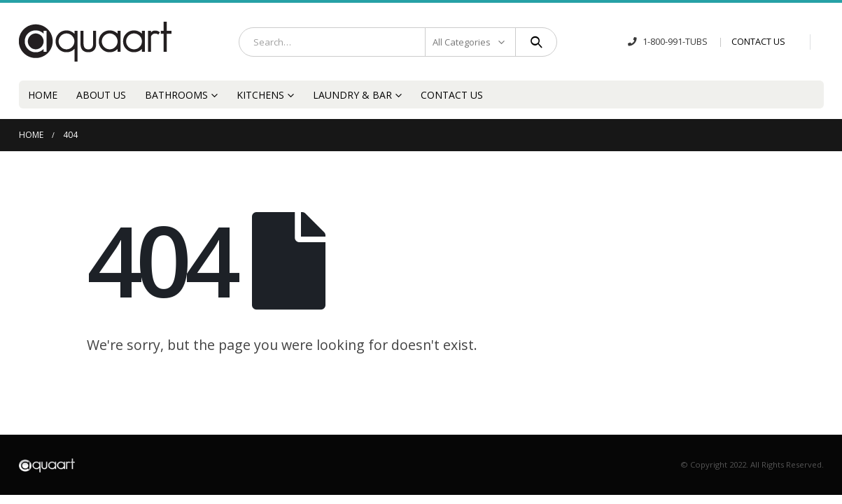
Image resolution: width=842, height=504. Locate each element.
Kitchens (260, 95)
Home (43, 95)
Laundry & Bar (352, 95)
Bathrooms (176, 95)
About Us (101, 95)
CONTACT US (758, 42)
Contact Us (452, 95)
